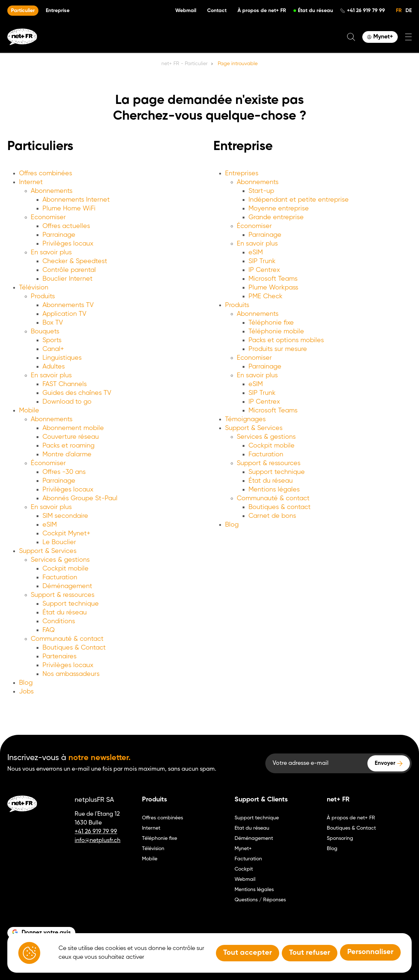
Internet (31, 182)
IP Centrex (264, 270)
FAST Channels (65, 384)
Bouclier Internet (68, 279)
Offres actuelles (66, 226)
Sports (52, 340)
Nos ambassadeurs (71, 674)
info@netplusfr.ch (98, 841)
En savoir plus (51, 253)
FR (399, 11)
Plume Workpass (273, 288)
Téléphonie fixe (271, 323)
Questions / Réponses (260, 900)
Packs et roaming (68, 446)
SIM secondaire (65, 516)
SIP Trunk (262, 261)
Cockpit (244, 869)
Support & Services (48, 551)
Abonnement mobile (73, 428)
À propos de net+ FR (262, 11)
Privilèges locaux (68, 244)
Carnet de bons (272, 516)
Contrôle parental (69, 270)
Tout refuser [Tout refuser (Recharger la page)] (310, 953)
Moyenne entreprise (279, 209)
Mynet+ (243, 849)
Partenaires (59, 657)
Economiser (48, 217)
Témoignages (245, 419)
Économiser (48, 463)
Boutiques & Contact (74, 648)
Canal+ (53, 349)
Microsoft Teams (273, 279)
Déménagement (67, 586)
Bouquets (45, 332)
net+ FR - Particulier (184, 64)
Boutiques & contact (280, 507)
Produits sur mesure (278, 349)
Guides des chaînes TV (77, 393)
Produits (43, 296)
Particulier (23, 11)
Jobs (26, 692)
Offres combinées (46, 173)
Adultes (54, 367)
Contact (217, 11)
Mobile (29, 411)
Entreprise (58, 11)
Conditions (59, 621)
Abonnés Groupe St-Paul (80, 498)
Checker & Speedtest (75, 261)
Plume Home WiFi (69, 209)
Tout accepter (248, 953)
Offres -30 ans (64, 472)
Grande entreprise (276, 217)
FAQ (49, 630)
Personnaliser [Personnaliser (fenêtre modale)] (370, 952)
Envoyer (385, 763)
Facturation (60, 577)
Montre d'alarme (67, 455)
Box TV (53, 323)
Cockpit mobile (66, 569)
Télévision (34, 288)
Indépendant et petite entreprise (299, 200)
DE (409, 11)
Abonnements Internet (76, 200)
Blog (26, 683)
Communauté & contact (67, 639)
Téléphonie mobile (276, 332)
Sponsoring (340, 838)
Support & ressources (63, 595)
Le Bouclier (59, 542)
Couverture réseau (71, 437)
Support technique (71, 604)
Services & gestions (60, 560)
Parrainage (59, 235)
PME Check (265, 296)
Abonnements (52, 191)
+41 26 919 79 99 (366, 11)
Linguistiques (62, 358)
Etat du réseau (252, 828)
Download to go (67, 402)
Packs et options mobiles (286, 340)
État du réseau (315, 11)
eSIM (50, 525)
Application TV (64, 314)
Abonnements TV (68, 305)
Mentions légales (274, 490)
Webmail (186, 11)
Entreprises (242, 173)
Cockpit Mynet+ (66, 534)
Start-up (261, 191)
